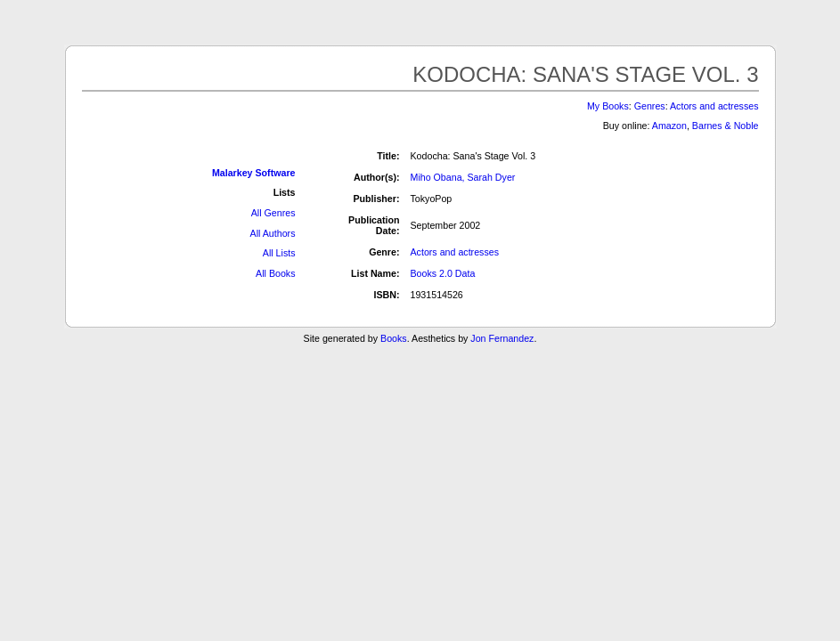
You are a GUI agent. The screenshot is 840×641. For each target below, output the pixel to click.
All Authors (273, 233)
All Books (275, 273)
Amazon (669, 126)
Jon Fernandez (502, 338)
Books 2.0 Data (443, 273)
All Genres (273, 213)
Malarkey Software (254, 173)
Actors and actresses (714, 106)
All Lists (279, 253)
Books (394, 338)
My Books (608, 106)
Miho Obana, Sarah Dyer (463, 177)
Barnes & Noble (726, 126)
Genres (650, 106)
